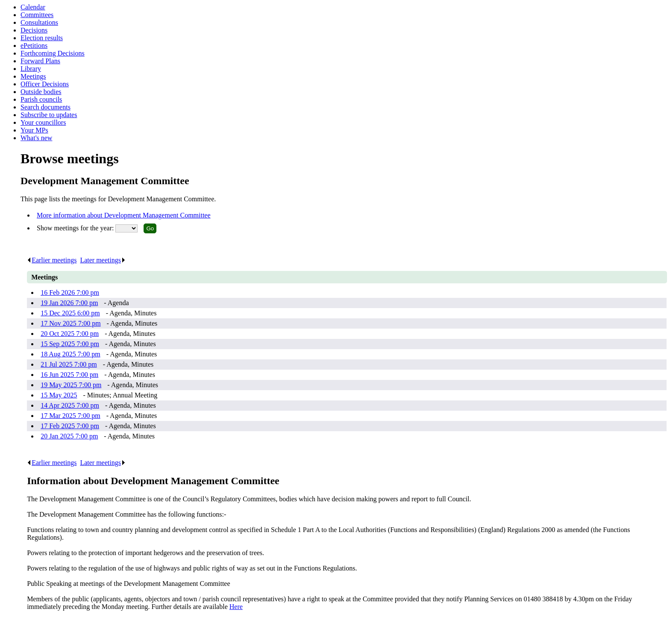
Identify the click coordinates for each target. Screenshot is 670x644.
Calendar (33, 7)
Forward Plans (40, 61)
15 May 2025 (59, 395)
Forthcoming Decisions (53, 53)
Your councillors (43, 122)
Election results (42, 38)
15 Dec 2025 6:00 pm (70, 313)
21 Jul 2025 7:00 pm (69, 364)
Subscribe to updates (49, 115)
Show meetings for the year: (76, 228)
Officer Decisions (45, 84)
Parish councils (41, 99)
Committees (37, 15)
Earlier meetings (52, 260)
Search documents (46, 107)
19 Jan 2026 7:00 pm (69, 303)
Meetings (33, 76)
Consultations (39, 22)
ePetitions (34, 46)
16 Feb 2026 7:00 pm (70, 293)
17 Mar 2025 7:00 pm (71, 416)
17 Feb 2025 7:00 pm (70, 426)
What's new (36, 138)
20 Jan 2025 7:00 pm (69, 436)
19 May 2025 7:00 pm (71, 385)
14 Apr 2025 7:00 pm (70, 405)
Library (31, 69)
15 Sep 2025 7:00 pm (70, 344)
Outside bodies (41, 92)
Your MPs (34, 130)
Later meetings (103, 260)
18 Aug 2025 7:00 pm (71, 354)
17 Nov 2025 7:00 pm (71, 323)
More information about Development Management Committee (124, 215)
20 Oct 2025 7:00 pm (70, 334)
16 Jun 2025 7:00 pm (69, 375)
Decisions (34, 30)
